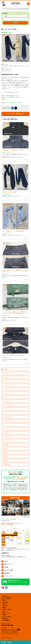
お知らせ (6, 561)
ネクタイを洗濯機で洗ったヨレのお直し (14, 103)
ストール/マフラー (7, 401)
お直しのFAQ (5, 606)
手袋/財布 (5, 453)
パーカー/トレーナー (8, 437)
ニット (5, 425)
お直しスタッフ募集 (8, 570)
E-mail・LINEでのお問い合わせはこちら (10, 634)
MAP (19, 630)
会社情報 (6, 567)
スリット (5, 409)
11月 (16, 9)
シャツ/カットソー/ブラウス (9, 389)
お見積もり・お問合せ (7, 609)
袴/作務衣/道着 (6, 464)
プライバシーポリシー (9, 576)
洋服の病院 (4, 9)
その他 (5, 413)
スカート (5, 397)
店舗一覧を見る (26, 517)
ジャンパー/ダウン (7, 393)
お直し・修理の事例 (6, 598)
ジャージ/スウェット (8, 385)
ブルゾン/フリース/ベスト (9, 441)
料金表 (4, 600)
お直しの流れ (5, 602)
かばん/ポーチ (6, 377)
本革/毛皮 (5, 457)
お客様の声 (9, 9)
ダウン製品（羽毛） (7, 417)
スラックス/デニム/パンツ (9, 405)
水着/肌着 (5, 461)
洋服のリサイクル (8, 564)
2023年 (13, 9)
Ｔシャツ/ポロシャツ (8, 373)
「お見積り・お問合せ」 (18, 487)
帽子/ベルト (6, 449)
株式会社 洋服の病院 (15, 4)
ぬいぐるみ (6, 429)
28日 (18, 9)
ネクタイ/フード (7, 433)
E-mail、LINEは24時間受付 (8, 525)
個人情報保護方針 (6, 620)
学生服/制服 (6, 445)
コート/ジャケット (7, 381)
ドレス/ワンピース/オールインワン (10, 421)
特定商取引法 (7, 573)
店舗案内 (4, 607)
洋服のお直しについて (7, 596)
